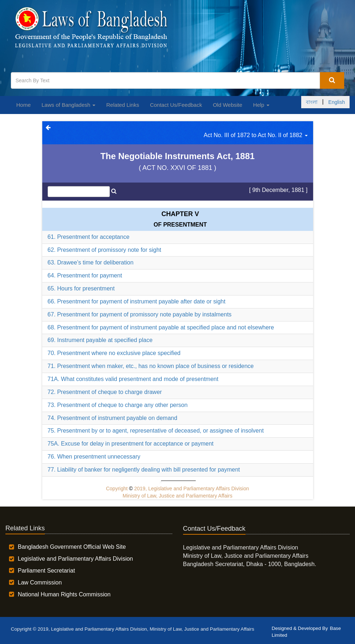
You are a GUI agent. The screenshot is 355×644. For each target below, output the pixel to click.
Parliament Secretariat (46, 571)
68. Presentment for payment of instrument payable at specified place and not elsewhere (161, 327)
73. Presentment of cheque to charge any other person (118, 405)
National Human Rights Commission (64, 594)
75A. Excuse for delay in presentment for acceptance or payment (131, 444)
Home (23, 105)
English (337, 102)
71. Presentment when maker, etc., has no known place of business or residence (151, 366)
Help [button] (261, 105)
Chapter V (180, 214)
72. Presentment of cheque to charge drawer (105, 392)
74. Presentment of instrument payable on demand (112, 418)
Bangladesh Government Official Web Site (72, 547)
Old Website (227, 105)
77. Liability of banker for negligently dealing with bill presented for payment (144, 470)
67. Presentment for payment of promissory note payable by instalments (140, 314)
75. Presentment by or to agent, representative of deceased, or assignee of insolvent (156, 431)
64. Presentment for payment (85, 275)
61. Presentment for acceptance (89, 237)
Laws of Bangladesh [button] (68, 105)
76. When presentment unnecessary (94, 457)
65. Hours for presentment (81, 288)
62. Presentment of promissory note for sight (105, 250)
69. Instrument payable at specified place (100, 340)
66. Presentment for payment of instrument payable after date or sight (137, 301)
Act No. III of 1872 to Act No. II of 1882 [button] (256, 135)
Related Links (123, 105)
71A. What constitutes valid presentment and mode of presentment (133, 379)
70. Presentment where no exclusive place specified (114, 353)
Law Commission (40, 582)
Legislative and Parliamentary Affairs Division (75, 559)
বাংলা (312, 102)
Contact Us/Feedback (176, 105)
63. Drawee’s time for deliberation (91, 262)
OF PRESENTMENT (180, 225)
